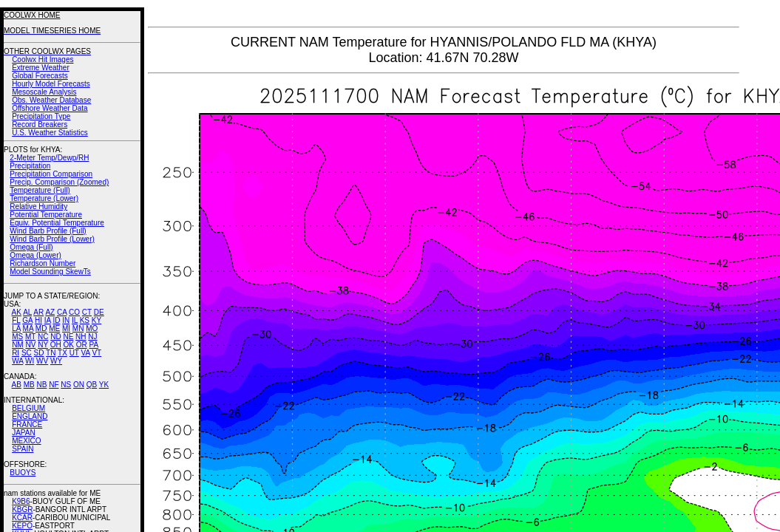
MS (17, 337)
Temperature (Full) (40, 190)
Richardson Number (43, 263)
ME (54, 328)
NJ (92, 337)
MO (92, 328)
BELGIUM (28, 408)
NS (66, 385)
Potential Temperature (46, 215)
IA (48, 320)
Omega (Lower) (35, 255)
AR (38, 312)
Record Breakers (40, 125)
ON (79, 385)
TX (62, 353)
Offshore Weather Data (50, 108)
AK (17, 312)
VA (86, 353)
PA (94, 345)
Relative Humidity (38, 207)
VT (96, 353)
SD (39, 353)
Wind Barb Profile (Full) (48, 231)
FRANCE (27, 424)
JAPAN (24, 433)
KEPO (22, 526)
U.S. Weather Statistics (50, 133)
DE (99, 312)
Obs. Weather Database (51, 100)
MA (28, 328)
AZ (50, 312)
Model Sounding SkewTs (50, 272)
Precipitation (30, 166)
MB (29, 385)
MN (78, 328)
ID (56, 320)
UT (74, 353)
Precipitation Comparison (51, 174)
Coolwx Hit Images (43, 59)
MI (66, 328)
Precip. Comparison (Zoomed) (59, 182)
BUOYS (23, 473)
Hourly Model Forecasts (51, 84)
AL (27, 312)
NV (30, 345)
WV (42, 361)
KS (85, 320)
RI (16, 353)
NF (54, 385)
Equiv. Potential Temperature (57, 223)
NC (43, 337)
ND (55, 337)
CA (62, 312)
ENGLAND (30, 416)
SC (27, 353)
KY (96, 320)
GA (27, 320)
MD (41, 328)
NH (81, 337)
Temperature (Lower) (44, 198)
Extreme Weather (41, 68)
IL (75, 320)
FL (16, 320)
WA (17, 361)
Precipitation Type (41, 116)
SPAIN (23, 449)
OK (68, 345)
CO (74, 312)
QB (92, 385)
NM (18, 345)
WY (56, 361)
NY (43, 345)
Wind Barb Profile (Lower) (52, 239)
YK (104, 385)
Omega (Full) (31, 247)
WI (30, 361)
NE (68, 337)
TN (51, 353)
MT (30, 337)
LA (16, 328)
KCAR (22, 518)
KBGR (22, 509)
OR (82, 345)
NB (41, 385)
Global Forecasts (40, 76)
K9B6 (21, 501)
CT (87, 312)
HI (38, 320)
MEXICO (26, 441)
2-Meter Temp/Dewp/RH (49, 158)
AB (17, 385)
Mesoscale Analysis (44, 92)
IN (66, 320)
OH (56, 345)
